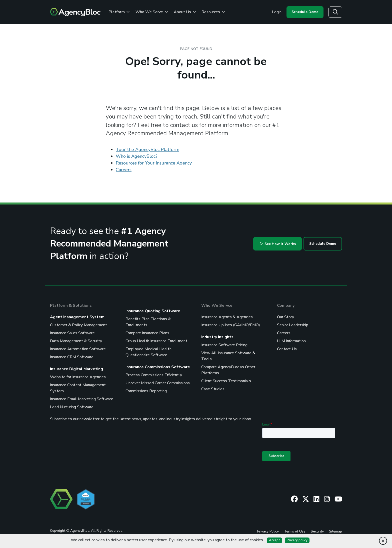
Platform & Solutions (71, 305)
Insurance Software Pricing (224, 345)
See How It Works (278, 244)
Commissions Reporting (146, 391)
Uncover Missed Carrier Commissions (158, 383)
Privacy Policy (268, 531)
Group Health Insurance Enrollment (156, 341)
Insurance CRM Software (72, 357)
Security (317, 531)
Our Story (285, 317)
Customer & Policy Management (78, 325)
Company (286, 305)
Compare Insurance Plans (147, 333)
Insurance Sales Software (72, 333)
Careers (124, 170)
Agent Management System (77, 317)
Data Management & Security (76, 341)
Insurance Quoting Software (153, 311)
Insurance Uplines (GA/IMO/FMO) (231, 325)
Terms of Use (295, 531)
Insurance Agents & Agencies (227, 317)
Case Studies (213, 389)
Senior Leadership (293, 325)
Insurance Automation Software (78, 349)
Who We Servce (217, 305)
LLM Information (291, 341)
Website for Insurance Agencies (78, 377)
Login (277, 12)
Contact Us (287, 349)
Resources (213, 12)
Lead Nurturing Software (72, 407)
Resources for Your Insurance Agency (154, 163)
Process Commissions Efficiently (154, 375)
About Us (185, 12)
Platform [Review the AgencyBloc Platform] (119, 12)
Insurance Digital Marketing (76, 369)
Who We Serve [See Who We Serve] (152, 12)
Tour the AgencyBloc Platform (147, 149)
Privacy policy (297, 540)
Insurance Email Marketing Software (82, 399)
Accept (274, 540)
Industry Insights (217, 337)
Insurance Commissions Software (158, 367)
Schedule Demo (305, 12)
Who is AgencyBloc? (137, 156)
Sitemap (335, 531)
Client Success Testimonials (226, 381)
